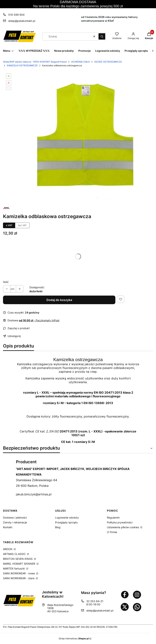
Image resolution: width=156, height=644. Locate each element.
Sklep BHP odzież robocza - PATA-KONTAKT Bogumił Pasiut (35, 62)
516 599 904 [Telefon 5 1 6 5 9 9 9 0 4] (16, 15)
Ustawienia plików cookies (123, 527)
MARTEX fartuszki (14, 568)
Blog (58, 527)
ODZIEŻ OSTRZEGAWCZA (108, 62)
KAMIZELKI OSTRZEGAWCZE (22, 65)
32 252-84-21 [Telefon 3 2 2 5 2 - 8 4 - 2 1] (95, 601)
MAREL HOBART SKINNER (19, 564)
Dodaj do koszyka (59, 300)
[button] (102, 36)
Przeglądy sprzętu (66, 522)
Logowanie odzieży (67, 517)
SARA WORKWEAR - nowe (19, 573)
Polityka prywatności (120, 522)
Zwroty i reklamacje (15, 522)
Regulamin (113, 517)
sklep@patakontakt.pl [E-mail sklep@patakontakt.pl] (22, 21)
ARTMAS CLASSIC (15, 554)
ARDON (8, 549)
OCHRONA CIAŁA (80, 62)
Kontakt (8, 527)
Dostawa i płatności (15, 517)
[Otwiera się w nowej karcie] (125, 595)
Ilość (6, 282)
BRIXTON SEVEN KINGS (18, 559)
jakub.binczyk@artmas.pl (34, 494)
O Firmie (112, 532)
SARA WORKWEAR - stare (19, 578)
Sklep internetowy (74, 638)
